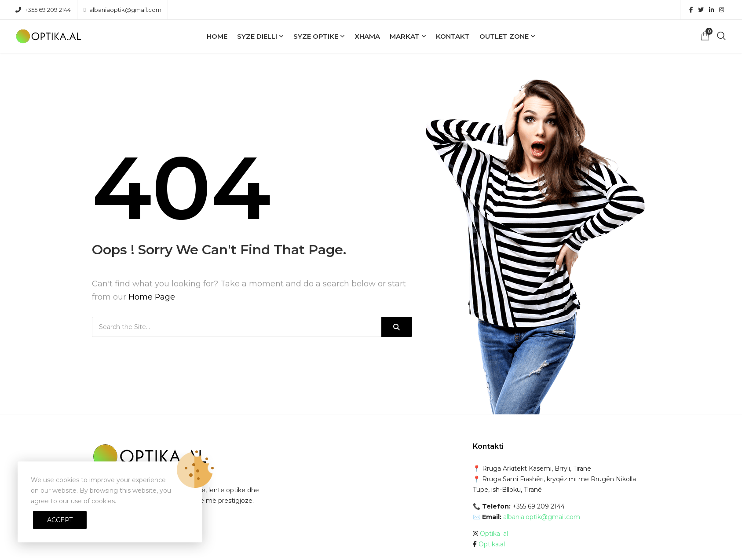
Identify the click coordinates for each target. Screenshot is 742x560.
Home (217, 36)
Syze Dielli (257, 36)
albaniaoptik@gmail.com (122, 10)
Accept (60, 520)
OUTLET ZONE (504, 36)
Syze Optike (316, 36)
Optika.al (492, 544)
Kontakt (453, 36)
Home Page (152, 297)
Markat (405, 36)
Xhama (367, 36)
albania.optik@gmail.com (542, 517)
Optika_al (494, 534)
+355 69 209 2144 (43, 10)
